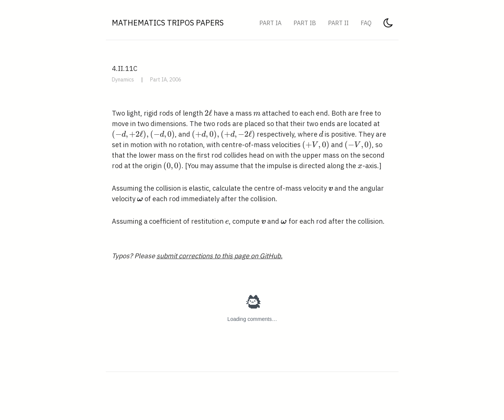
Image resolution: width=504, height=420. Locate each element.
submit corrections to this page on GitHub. (220, 256)
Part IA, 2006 (166, 80)
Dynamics (123, 80)
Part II (338, 23)
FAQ (366, 23)
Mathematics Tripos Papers (168, 23)
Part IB (305, 23)
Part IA (270, 23)
